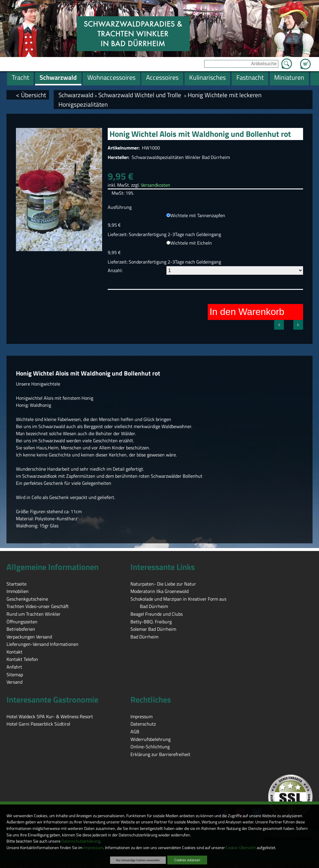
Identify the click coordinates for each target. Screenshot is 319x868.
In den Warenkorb (247, 312)
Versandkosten (156, 185)
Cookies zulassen (187, 860)
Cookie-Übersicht (241, 848)
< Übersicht (31, 95)
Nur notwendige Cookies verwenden (138, 860)
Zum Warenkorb (305, 61)
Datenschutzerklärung (81, 841)
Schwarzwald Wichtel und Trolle (140, 95)
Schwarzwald (76, 95)
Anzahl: (115, 270)
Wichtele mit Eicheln (191, 243)
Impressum (93, 848)
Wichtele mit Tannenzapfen (198, 215)
